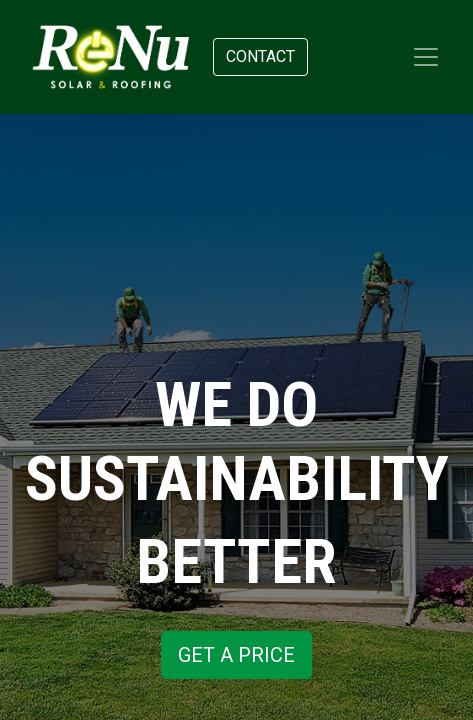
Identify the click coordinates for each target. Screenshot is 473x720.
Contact (260, 56)
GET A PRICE (236, 655)
